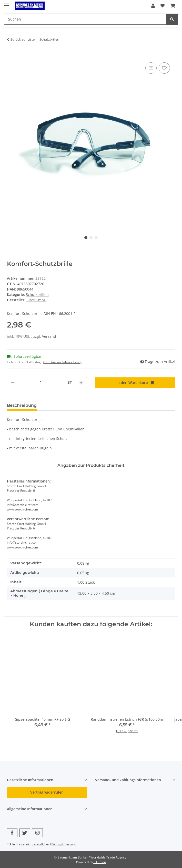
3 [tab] (96, 238)
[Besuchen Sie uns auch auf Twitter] (25, 833)
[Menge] (41, 383)
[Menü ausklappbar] (7, 3)
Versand (49, 336)
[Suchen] (172, 19)
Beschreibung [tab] (22, 405)
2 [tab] (91, 238)
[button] (153, 6)
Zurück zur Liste (23, 39)
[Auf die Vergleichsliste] (151, 68)
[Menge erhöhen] (81, 383)
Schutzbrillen (37, 295)
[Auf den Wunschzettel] (164, 68)
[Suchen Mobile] (85, 19)
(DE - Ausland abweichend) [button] (62, 362)
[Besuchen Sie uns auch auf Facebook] (12, 833)
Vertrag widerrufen (47, 792)
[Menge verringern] (13, 383)
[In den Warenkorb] (11, 55)
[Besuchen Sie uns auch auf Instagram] (37, 833)
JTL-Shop (100, 862)
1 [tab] (86, 238)
